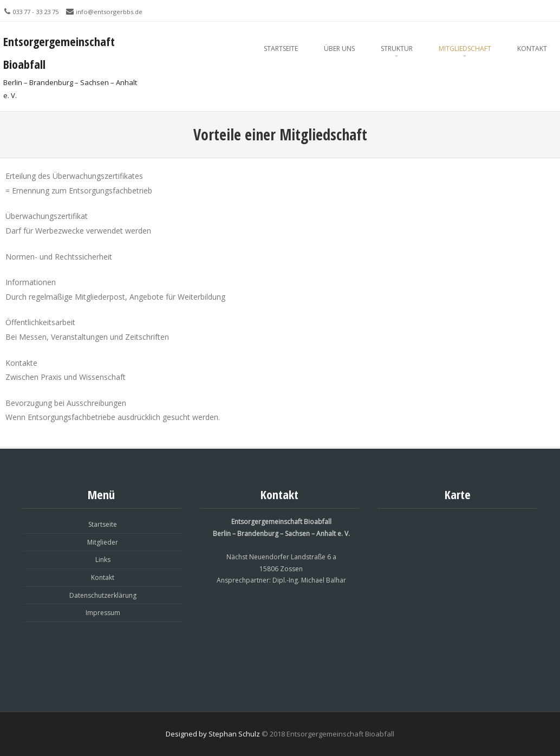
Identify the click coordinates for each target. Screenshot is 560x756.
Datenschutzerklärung (103, 595)
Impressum (103, 613)
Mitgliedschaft (465, 49)
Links (103, 560)
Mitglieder (103, 542)
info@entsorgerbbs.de (109, 12)
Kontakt (532, 49)
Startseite (281, 49)
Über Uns (339, 49)
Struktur (397, 49)
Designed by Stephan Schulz (213, 734)
